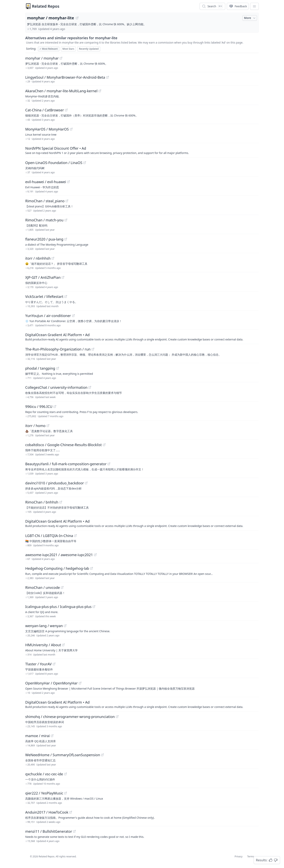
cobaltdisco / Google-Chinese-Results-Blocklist (64, 445)
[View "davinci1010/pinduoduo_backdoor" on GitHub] (86, 483)
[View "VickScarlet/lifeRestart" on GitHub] (66, 296)
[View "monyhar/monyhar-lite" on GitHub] (77, 18)
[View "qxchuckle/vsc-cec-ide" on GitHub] (65, 774)
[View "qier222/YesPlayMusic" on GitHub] (65, 793)
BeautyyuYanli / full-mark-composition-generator (66, 464)
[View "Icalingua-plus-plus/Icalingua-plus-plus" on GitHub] (94, 607)
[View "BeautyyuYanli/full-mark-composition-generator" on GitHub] (109, 464)
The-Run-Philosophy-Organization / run (58, 349)
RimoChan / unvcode (43, 587)
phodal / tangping (40, 368)
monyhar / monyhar (42, 58)
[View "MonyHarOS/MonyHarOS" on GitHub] (71, 129)
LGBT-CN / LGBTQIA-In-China (49, 536)
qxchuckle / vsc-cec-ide (44, 774)
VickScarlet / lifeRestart (44, 296)
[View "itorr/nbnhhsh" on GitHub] (53, 258)
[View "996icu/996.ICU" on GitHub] (55, 406)
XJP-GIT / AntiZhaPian (43, 277)
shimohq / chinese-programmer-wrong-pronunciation (70, 717)
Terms (251, 856)
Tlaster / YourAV (38, 664)
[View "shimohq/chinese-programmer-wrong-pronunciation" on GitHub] (117, 717)
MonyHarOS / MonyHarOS (47, 129)
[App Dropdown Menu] (254, 6)
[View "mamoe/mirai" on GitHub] (52, 736)
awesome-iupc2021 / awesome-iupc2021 (59, 555)
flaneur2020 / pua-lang (44, 239)
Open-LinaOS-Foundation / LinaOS (54, 163)
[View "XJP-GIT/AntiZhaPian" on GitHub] (63, 277)
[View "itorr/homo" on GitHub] (48, 426)
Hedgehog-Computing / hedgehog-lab (57, 568)
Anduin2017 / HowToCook (47, 812)
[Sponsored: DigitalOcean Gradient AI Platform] (142, 337)
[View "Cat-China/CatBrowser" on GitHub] (66, 110)
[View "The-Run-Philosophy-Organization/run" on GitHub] (93, 349)
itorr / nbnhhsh (38, 258)
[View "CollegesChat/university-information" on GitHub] (90, 387)
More (250, 18)
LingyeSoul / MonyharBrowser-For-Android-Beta (65, 77)
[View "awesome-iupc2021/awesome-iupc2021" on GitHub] (95, 555)
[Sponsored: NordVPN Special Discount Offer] (142, 150)
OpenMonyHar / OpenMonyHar (51, 683)
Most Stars (68, 49)
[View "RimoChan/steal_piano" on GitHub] (67, 201)
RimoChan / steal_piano (45, 201)
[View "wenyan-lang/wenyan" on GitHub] (65, 626)
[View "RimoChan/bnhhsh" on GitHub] (61, 502)
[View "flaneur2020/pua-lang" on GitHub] (66, 239)
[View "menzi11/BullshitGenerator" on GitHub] (74, 831)
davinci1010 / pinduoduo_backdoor (55, 483)
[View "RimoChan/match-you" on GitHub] (66, 220)
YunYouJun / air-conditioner (48, 316)
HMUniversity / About (43, 645)
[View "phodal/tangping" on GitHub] (58, 368)
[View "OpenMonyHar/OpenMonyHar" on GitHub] (80, 683)
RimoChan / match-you (44, 220)
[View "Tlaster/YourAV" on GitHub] (54, 664)
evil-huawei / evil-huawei (46, 182)
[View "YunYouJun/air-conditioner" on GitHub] (73, 316)
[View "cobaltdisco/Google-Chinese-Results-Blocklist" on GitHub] (104, 445)
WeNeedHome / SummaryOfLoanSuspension (63, 755)
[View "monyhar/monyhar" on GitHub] (61, 58)
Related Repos (46, 6)
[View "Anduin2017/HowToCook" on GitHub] (71, 812)
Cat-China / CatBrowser (45, 110)
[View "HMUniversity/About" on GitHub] (63, 645)
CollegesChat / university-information (56, 387)
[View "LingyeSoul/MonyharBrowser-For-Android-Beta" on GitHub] (107, 77)
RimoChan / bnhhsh (42, 502)
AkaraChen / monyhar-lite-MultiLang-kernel (61, 91)
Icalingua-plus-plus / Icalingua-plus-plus (58, 607)
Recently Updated (89, 49)
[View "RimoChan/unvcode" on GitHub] (62, 587)
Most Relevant (49, 49)
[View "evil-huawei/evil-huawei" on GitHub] (68, 182)
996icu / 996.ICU (39, 406)
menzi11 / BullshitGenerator (49, 831)
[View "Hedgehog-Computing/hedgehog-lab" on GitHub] (92, 568)
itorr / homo (35, 426)
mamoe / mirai (37, 736)
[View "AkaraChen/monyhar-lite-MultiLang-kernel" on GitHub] (100, 91)
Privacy (238, 856)
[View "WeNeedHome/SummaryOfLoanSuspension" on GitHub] (102, 755)
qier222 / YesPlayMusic (44, 793)
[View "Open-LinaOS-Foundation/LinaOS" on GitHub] (85, 163)
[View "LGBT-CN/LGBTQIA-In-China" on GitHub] (75, 536)
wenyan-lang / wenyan (44, 626)
